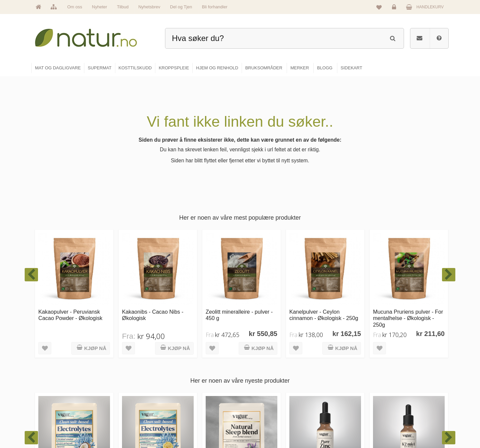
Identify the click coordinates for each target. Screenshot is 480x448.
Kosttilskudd (259, 395)
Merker (184, 395)
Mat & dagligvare (264, 366)
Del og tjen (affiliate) (337, 409)
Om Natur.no (189, 380)
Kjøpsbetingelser (401, 409)
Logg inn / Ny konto (404, 366)
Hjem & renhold (262, 423)
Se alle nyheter (191, 409)
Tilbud (123, 7)
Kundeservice (399, 395)
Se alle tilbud (189, 423)
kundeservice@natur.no (98, 405)
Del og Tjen (181, 7)
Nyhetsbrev (149, 7)
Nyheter (100, 7)
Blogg (324, 366)
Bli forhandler (215, 7)
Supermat (257, 380)
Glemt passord (400, 380)
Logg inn (395, 9)
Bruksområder (332, 380)
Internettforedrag (334, 395)
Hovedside (187, 366)
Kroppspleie (259, 409)
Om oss (75, 7)
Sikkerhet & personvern (407, 423)
